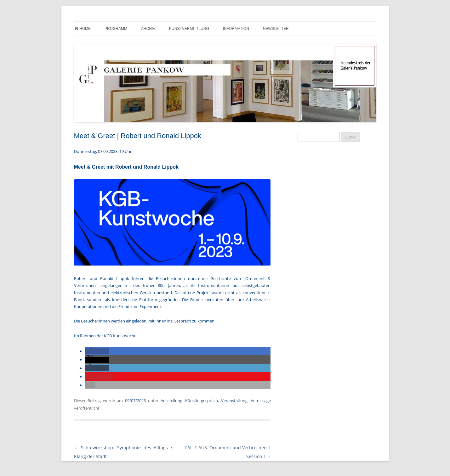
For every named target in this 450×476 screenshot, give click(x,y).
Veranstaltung (234, 400)
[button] (97, 351)
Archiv (148, 29)
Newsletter (276, 29)
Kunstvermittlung (189, 29)
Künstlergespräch (202, 400)
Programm (116, 29)
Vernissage (261, 400)
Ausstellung (171, 400)
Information (236, 29)
